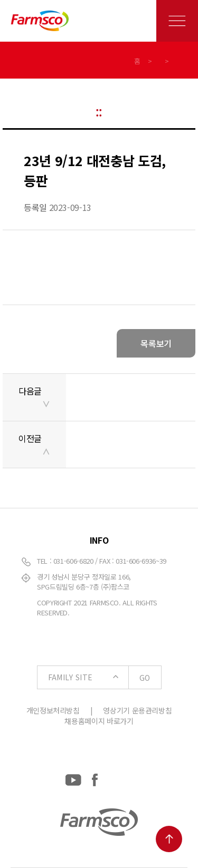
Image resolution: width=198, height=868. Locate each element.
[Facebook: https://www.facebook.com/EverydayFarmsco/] (95, 778)
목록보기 (156, 343)
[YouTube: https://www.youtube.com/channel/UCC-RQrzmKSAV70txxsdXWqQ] (73, 778)
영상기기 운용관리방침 (137, 710)
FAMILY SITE (105, 678)
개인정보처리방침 (53, 710)
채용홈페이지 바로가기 (99, 721)
